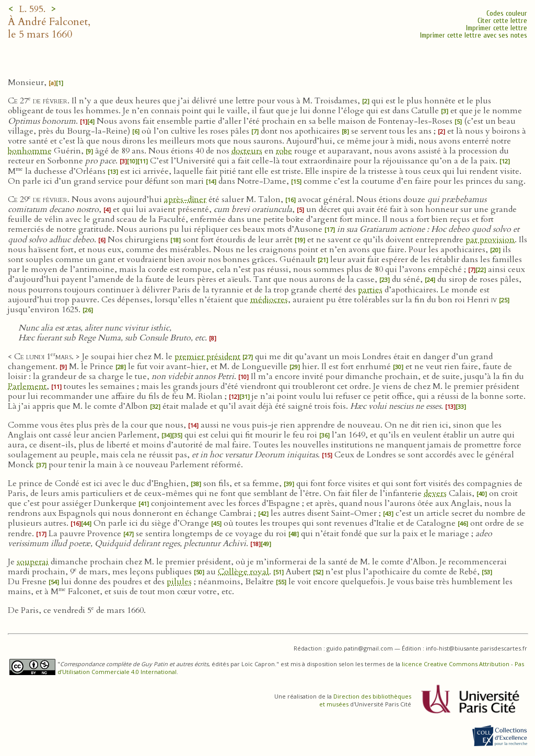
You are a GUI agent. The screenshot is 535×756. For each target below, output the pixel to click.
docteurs (247, 151)
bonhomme (30, 151)
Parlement (27, 386)
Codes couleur (507, 13)
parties (370, 290)
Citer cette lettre (502, 21)
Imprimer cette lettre (497, 28)
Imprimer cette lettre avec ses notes (474, 35)
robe (284, 151)
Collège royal (243, 572)
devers (435, 493)
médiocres (269, 300)
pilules (179, 582)
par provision (490, 240)
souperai (33, 562)
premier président (207, 357)
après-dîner (185, 199)
